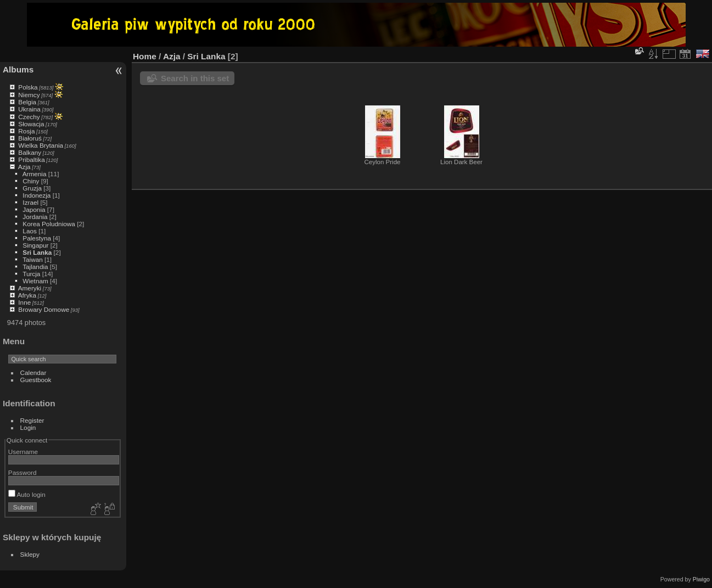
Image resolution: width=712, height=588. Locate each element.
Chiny (31, 181)
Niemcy (29, 95)
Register (32, 420)
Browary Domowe (44, 309)
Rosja (26, 131)
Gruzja (32, 188)
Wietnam (35, 281)
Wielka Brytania (41, 145)
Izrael (30, 202)
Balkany (30, 152)
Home (145, 56)
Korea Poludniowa (49, 224)
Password (23, 472)
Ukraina (29, 109)
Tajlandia (35, 267)
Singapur (35, 245)
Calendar (33, 373)
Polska (28, 87)
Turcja (31, 274)
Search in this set (195, 78)
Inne (24, 302)
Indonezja (37, 195)
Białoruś (30, 138)
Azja (24, 167)
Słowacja (31, 124)
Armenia (35, 174)
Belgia (27, 102)
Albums (18, 69)
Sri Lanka (37, 252)
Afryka (27, 295)
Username (23, 452)
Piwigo (701, 579)
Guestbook (36, 380)
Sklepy (30, 554)
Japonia (34, 209)
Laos (30, 231)
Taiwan (33, 259)
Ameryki (30, 288)
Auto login (27, 494)
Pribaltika (31, 159)
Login (28, 427)
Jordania (35, 217)
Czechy (29, 117)
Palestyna (37, 238)
